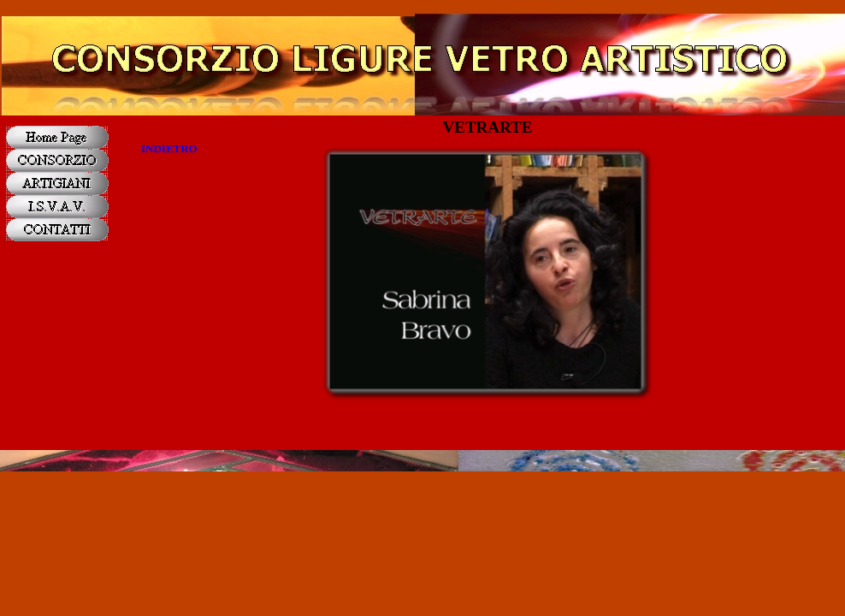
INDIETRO (169, 148)
